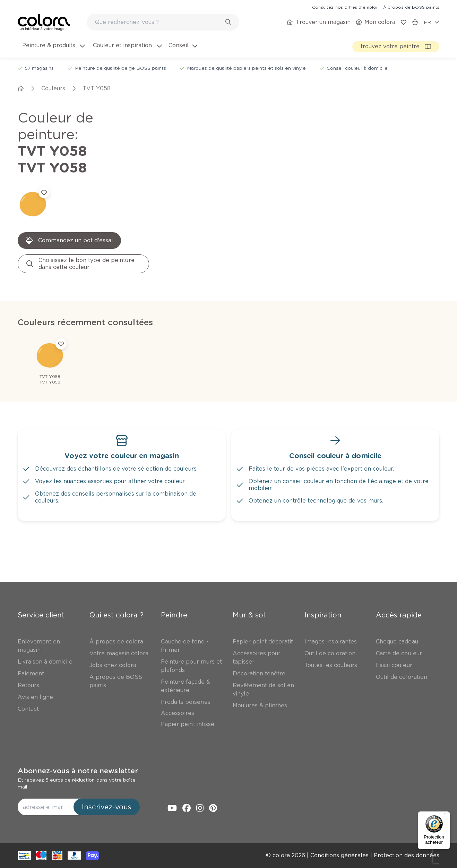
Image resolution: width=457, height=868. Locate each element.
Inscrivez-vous (107, 807)
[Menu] (446, 816)
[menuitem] (53, 50)
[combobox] (163, 22)
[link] (345, 7)
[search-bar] (158, 22)
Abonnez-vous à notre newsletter (78, 771)
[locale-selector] (432, 22)
